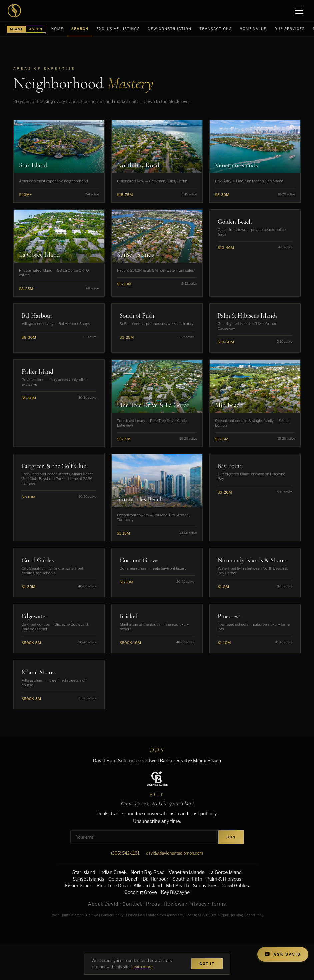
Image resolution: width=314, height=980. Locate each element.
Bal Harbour (155, 879)
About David (103, 904)
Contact (132, 904)
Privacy (197, 904)
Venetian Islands (186, 872)
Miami (16, 29)
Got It (207, 964)
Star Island (84, 872)
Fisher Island (79, 886)
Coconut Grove (141, 892)
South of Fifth (187, 879)
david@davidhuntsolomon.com (174, 853)
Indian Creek (113, 872)
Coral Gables (235, 886)
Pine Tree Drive (113, 886)
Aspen (36, 29)
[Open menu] (300, 11)
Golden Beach (123, 879)
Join (231, 837)
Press (153, 904)
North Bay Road (148, 872)
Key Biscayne (175, 892)
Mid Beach (177, 886)
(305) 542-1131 (125, 853)
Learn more (142, 967)
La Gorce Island (225, 872)
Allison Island (148, 886)
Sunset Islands (88, 879)
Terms (218, 904)
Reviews (174, 904)
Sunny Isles (205, 886)
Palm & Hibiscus (224, 879)
